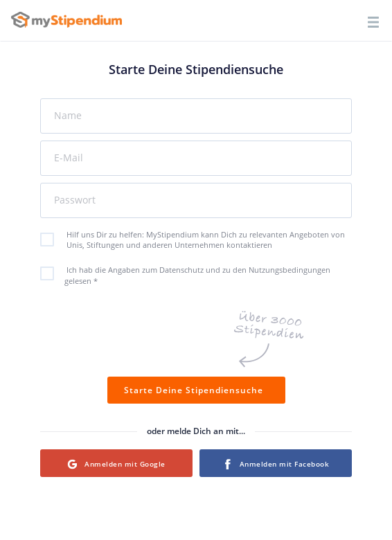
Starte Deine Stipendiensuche (196, 390)
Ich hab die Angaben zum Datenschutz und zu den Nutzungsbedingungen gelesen (193, 275)
